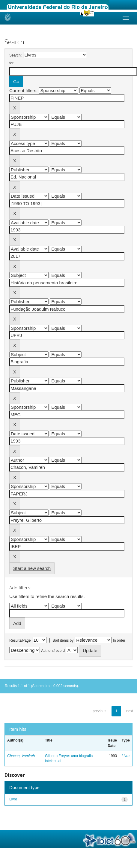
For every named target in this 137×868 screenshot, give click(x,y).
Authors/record (53, 651)
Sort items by (63, 640)
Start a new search (32, 568)
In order (119, 640)
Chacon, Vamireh (21, 756)
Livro (126, 756)
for (11, 63)
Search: (15, 55)
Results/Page (20, 640)
